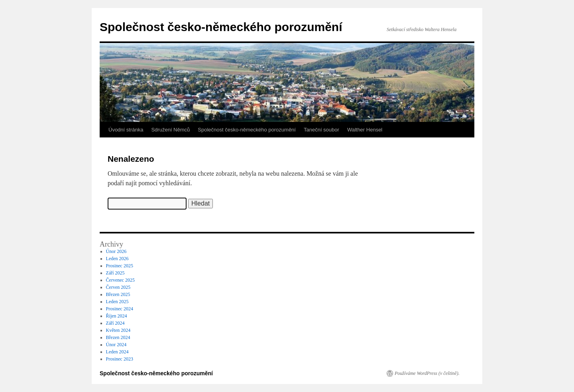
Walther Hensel (365, 130)
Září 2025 (115, 273)
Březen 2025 (118, 294)
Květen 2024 (118, 330)
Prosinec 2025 (120, 266)
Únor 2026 (116, 251)
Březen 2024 (118, 337)
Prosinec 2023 (120, 359)
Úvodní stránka (126, 130)
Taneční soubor (321, 130)
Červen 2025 (118, 287)
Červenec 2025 (120, 280)
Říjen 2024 (117, 316)
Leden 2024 (117, 352)
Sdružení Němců (170, 130)
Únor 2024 (116, 345)
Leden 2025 (117, 302)
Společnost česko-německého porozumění (221, 27)
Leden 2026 (117, 259)
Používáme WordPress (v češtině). (427, 373)
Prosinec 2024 (120, 309)
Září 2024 (115, 323)
